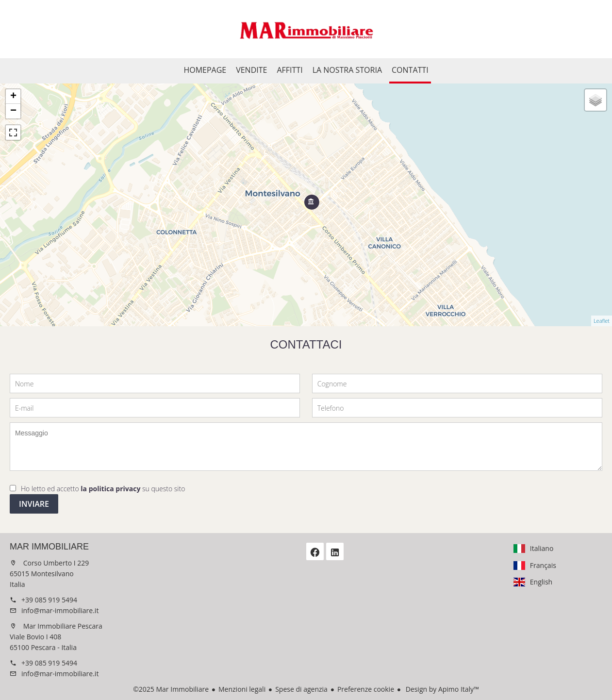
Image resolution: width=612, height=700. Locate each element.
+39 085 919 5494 (49, 600)
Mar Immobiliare (49, 547)
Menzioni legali (242, 689)
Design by (441, 689)
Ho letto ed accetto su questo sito (103, 489)
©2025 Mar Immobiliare (171, 689)
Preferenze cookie (366, 689)
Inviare (34, 504)
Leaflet (602, 321)
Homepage (306, 29)
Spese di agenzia (301, 689)
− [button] (13, 111)
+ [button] (13, 97)
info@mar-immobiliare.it (60, 610)
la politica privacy (110, 489)
